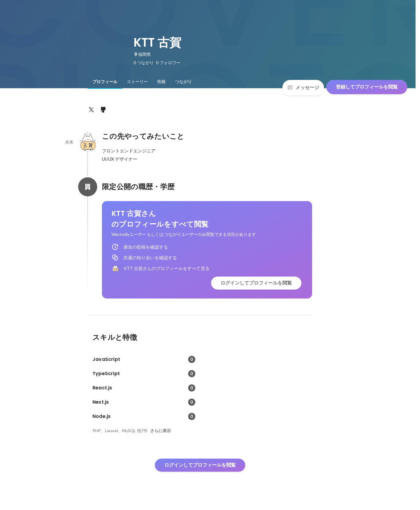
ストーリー (137, 82)
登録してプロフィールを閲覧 (367, 87)
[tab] (105, 82)
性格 (161, 82)
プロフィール (105, 82)
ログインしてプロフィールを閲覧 (256, 283)
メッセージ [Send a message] (303, 87)
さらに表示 (161, 431)
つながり (183, 82)
